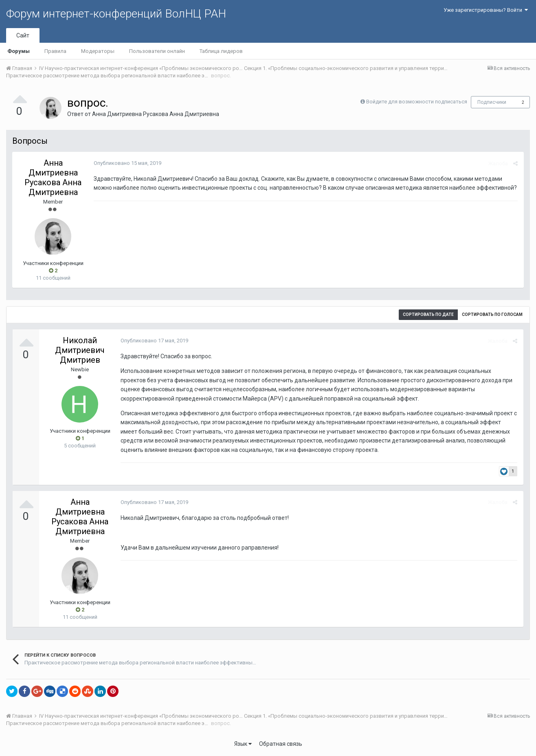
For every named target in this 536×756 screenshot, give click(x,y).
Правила (55, 51)
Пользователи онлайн (157, 51)
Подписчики (492, 102)
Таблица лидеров (221, 51)
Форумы (19, 51)
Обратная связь (281, 744)
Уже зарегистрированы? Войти (486, 10)
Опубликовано (127, 163)
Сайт (23, 35)
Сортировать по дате (428, 314)
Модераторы (98, 51)
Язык (243, 744)
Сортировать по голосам (492, 314)
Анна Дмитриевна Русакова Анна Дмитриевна (156, 114)
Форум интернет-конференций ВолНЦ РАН (116, 14)
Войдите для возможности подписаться (417, 102)
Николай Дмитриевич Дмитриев (80, 350)
